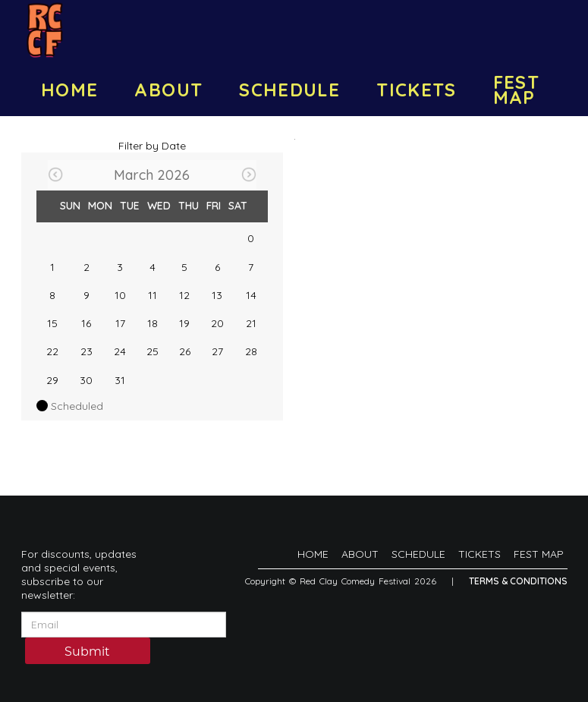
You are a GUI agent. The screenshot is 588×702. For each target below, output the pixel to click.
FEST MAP (516, 90)
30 (86, 380)
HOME (69, 90)
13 (217, 295)
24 (120, 351)
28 (251, 351)
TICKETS (417, 90)
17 (120, 323)
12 (184, 295)
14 (251, 295)
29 (52, 380)
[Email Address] (124, 625)
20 (217, 323)
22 (52, 351)
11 (153, 295)
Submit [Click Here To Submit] (87, 652)
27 (217, 351)
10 (120, 295)
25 (153, 351)
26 (185, 351)
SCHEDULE (289, 90)
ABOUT (168, 90)
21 (251, 323)
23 (86, 351)
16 (86, 323)
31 (120, 380)
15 (52, 323)
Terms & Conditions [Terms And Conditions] (518, 581)
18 (153, 323)
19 (184, 323)
